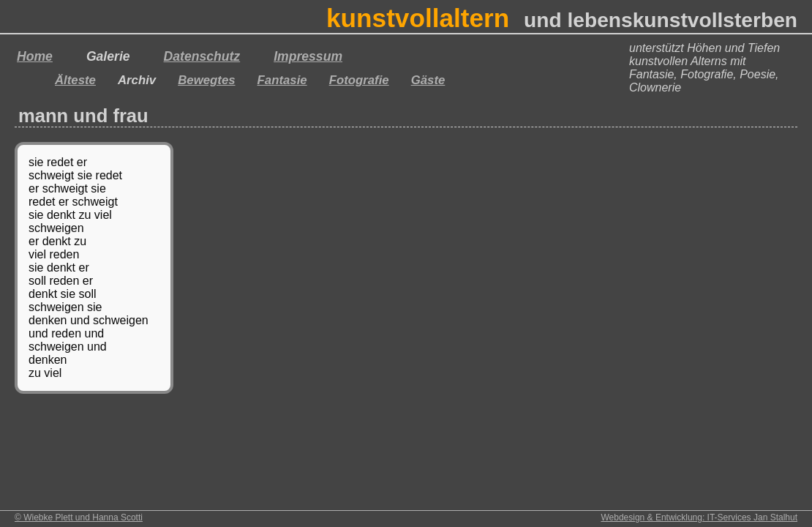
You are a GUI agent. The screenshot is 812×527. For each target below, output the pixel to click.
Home (35, 56)
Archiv (137, 80)
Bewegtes (206, 80)
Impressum (308, 56)
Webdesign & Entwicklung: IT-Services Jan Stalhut (699, 517)
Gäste (428, 80)
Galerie (108, 56)
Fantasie (282, 80)
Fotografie (359, 80)
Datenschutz (202, 56)
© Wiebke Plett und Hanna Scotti (79, 517)
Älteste (75, 80)
